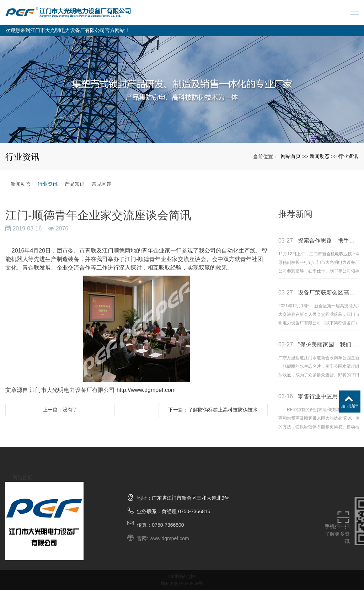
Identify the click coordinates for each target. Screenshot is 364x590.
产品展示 (93, 474)
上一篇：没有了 (60, 410)
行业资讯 (348, 156)
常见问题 (102, 184)
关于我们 (58, 470)
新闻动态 (320, 156)
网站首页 (291, 156)
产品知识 (75, 184)
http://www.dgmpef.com (146, 390)
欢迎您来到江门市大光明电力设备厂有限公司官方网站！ (68, 30)
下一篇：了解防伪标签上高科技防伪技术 (213, 410)
